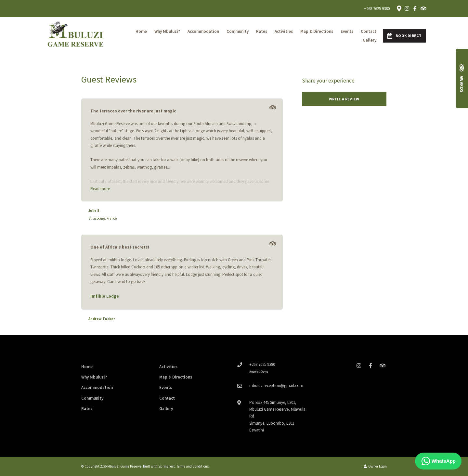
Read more (100, 189)
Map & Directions (317, 31)
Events (347, 31)
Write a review (344, 99)
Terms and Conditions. (193, 466)
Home (141, 31)
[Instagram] (407, 8)
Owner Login (375, 466)
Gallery (370, 40)
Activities (284, 31)
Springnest (167, 466)
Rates (262, 31)
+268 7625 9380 (377, 9)
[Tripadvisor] (423, 8)
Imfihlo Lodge (105, 296)
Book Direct (404, 36)
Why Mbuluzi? (167, 31)
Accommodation (203, 31)
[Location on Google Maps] (399, 8)
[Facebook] (415, 8)
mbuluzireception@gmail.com (276, 386)
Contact (369, 31)
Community (238, 31)
